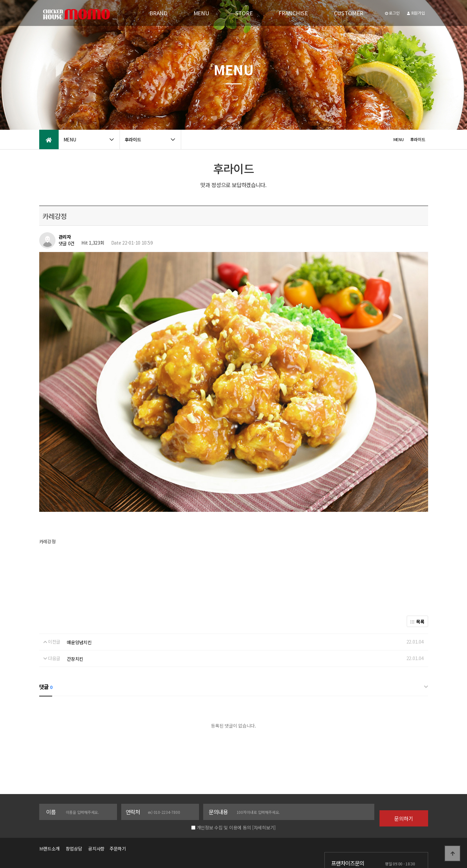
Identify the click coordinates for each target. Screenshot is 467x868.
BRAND (158, 13)
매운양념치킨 (79, 599)
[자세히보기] (264, 784)
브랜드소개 (50, 805)
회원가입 (416, 13)
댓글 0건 (67, 243)
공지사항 (96, 805)
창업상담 (74, 805)
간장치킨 (75, 616)
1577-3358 (347, 834)
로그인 (392, 13)
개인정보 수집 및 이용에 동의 (224, 784)
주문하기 (116, 805)
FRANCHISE (293, 13)
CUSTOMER (349, 13)
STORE (244, 13)
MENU (201, 13)
